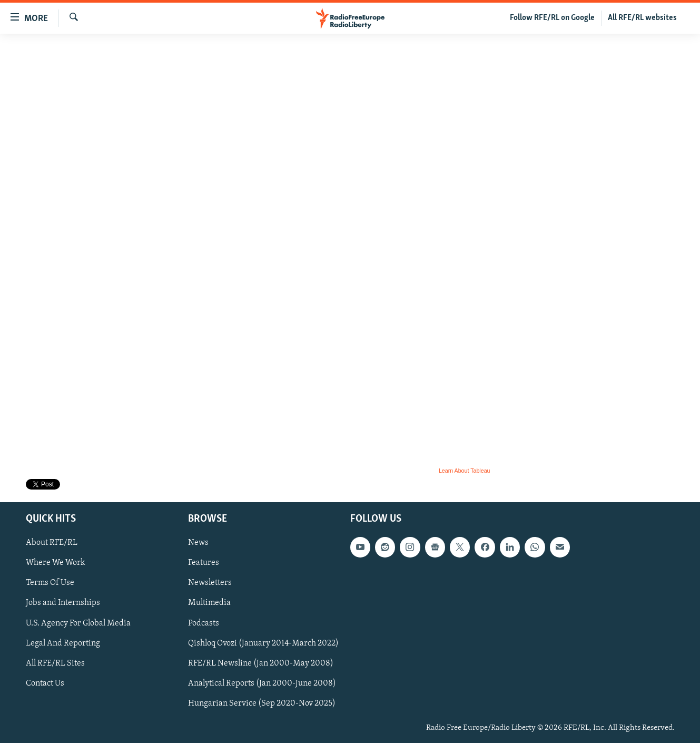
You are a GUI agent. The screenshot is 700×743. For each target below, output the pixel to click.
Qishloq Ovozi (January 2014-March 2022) (263, 643)
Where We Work (56, 563)
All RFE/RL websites (642, 18)
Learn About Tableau (465, 471)
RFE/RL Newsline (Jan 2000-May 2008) (261, 663)
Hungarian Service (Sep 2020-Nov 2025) (262, 703)
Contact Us (45, 683)
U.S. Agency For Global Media (78, 623)
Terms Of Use (50, 583)
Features (204, 563)
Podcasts (204, 623)
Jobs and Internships (63, 603)
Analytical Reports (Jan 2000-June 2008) (262, 683)
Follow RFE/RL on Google (552, 18)
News (198, 543)
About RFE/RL (52, 543)
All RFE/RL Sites (55, 663)
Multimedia (209, 603)
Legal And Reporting (63, 643)
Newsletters (210, 583)
